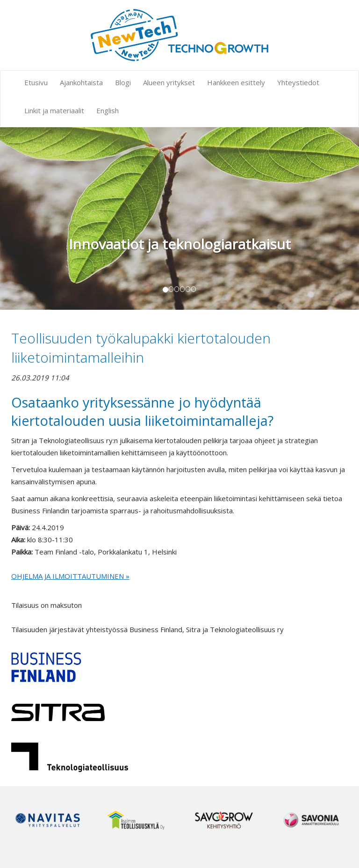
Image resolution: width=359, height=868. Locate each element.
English (108, 110)
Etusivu (36, 82)
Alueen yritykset (169, 82)
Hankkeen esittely (236, 82)
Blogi (123, 82)
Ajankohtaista (81, 82)
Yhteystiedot (298, 82)
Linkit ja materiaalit (54, 110)
